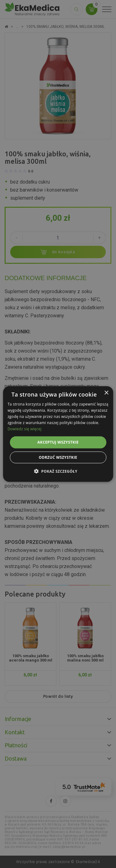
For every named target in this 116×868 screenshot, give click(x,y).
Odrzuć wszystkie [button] (58, 457)
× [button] (106, 393)
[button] (58, 471)
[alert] (58, 434)
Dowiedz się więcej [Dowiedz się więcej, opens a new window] (24, 429)
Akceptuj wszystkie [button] (58, 442)
